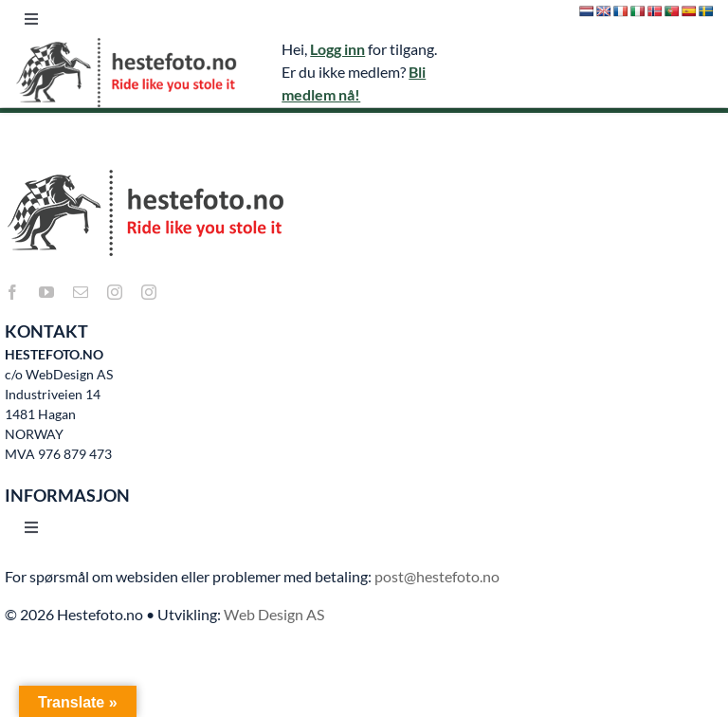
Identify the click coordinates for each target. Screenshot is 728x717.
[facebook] (12, 292)
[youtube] (46, 292)
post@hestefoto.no (437, 576)
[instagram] (115, 292)
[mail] (81, 292)
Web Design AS (274, 614)
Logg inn (337, 49)
